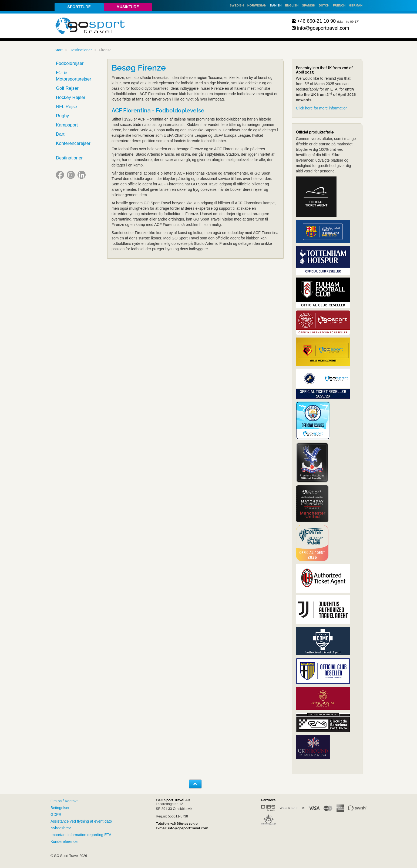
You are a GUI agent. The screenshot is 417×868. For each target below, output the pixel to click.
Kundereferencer (65, 842)
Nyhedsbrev (61, 828)
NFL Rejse (67, 107)
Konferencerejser (73, 143)
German (356, 5)
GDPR (56, 814)
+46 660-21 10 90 (314, 21)
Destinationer (81, 50)
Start (59, 50)
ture (79, 7)
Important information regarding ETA (81, 835)
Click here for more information (322, 108)
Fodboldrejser (70, 63)
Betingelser (60, 808)
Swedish (237, 5)
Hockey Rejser (71, 97)
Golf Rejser (67, 88)
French (339, 5)
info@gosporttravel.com (320, 28)
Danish (276, 5)
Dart (60, 134)
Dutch (324, 5)
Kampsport (67, 125)
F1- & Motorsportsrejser (74, 76)
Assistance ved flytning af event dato (81, 821)
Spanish (309, 5)
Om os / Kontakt (64, 801)
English (292, 5)
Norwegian (257, 5)
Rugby (63, 116)
